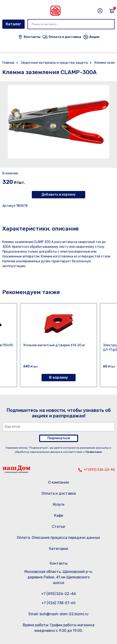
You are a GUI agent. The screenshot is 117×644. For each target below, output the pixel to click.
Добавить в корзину (58, 195)
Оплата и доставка (59, 493)
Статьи (58, 527)
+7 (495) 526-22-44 (99, 470)
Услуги (58, 504)
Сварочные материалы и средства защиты (54, 63)
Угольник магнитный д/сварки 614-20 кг (54, 345)
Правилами (94, 452)
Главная (8, 63)
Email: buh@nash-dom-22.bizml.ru (58, 614)
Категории (59, 549)
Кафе (59, 515)
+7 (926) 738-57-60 (58, 603)
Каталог (13, 24)
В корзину (58, 377)
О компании (59, 482)
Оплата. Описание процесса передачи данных (58, 538)
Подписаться (59, 438)
